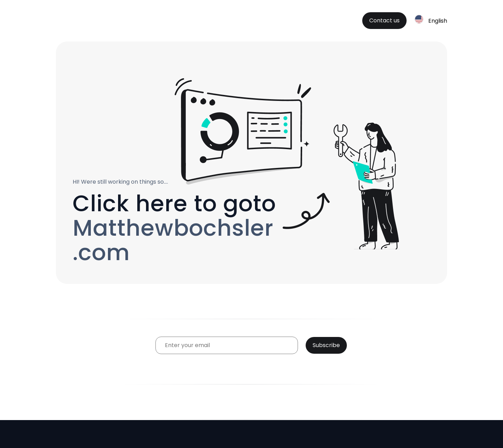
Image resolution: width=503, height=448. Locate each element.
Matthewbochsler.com (173, 240)
